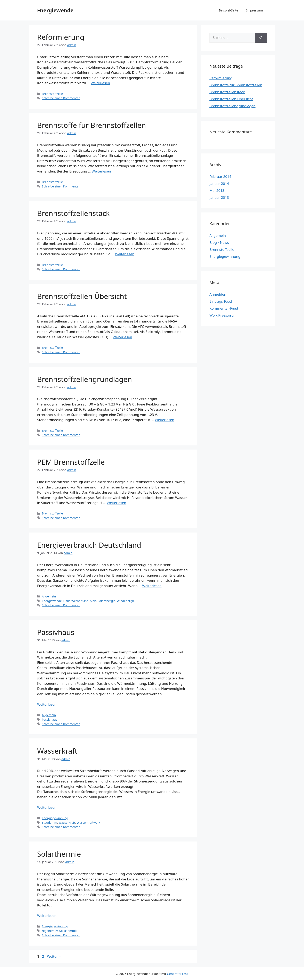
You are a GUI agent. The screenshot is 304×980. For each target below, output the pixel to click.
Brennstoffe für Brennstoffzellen (91, 125)
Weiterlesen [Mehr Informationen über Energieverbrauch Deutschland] (152, 586)
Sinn (93, 601)
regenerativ (50, 931)
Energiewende (55, 10)
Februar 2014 (220, 177)
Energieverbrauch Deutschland (89, 545)
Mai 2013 (217, 190)
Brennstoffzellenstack (73, 213)
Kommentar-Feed (224, 308)
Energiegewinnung (55, 818)
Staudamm (49, 823)
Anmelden (218, 294)
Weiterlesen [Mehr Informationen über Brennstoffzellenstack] (125, 254)
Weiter (55, 956)
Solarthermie (59, 854)
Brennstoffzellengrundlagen (85, 379)
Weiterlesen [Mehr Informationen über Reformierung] (100, 83)
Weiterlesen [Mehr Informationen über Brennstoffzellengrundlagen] (165, 420)
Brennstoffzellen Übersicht (82, 296)
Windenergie (126, 601)
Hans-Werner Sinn (76, 601)
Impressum (255, 10)
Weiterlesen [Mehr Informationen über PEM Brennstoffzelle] (116, 503)
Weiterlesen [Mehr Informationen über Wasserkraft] (47, 807)
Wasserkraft (57, 751)
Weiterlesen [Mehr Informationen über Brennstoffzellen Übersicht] (122, 337)
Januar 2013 (219, 197)
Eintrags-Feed (221, 301)
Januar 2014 (219, 183)
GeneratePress (178, 974)
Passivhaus (56, 632)
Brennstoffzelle (52, 94)
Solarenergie (106, 601)
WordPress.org (222, 315)
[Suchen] (261, 38)
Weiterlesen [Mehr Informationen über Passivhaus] (47, 704)
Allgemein (49, 596)
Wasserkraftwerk (88, 823)
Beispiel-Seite (229, 10)
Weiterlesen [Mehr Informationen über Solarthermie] (47, 916)
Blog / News (219, 242)
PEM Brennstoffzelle (71, 462)
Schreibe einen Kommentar (61, 98)
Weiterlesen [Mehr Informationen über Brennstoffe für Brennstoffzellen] (101, 171)
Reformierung (61, 37)
